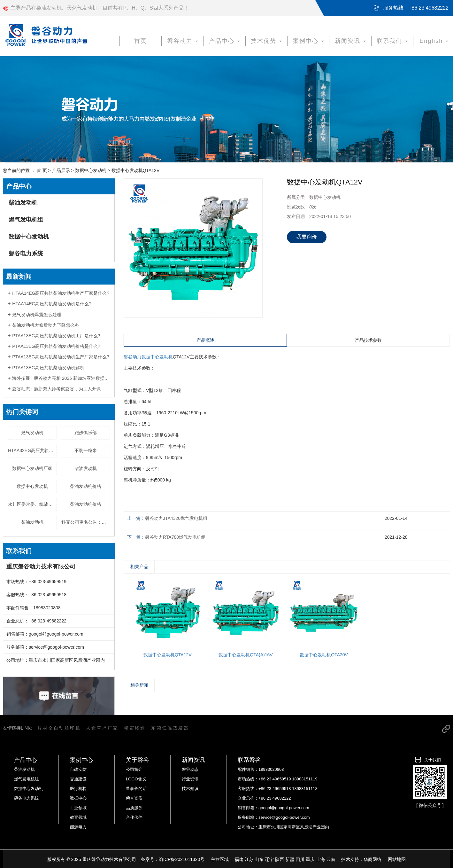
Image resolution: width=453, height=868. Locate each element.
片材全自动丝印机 (59, 728)
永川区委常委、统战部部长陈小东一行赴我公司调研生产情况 (32, 504)
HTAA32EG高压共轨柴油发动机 (32, 450)
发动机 (166, 357)
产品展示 (61, 170)
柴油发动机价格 (86, 486)
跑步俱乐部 (86, 433)
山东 (259, 859)
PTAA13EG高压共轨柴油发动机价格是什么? (56, 346)
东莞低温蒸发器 (170, 728)
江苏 (249, 859)
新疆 (290, 859)
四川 (300, 859)
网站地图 (397, 859)
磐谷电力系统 (26, 254)
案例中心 (308, 41)
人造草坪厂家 (102, 728)
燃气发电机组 (26, 220)
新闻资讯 (350, 41)
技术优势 (266, 41)
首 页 (42, 170)
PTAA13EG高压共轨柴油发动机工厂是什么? (56, 336)
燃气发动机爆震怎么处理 (37, 315)
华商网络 (372, 859)
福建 (239, 859)
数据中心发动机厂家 (32, 468)
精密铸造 (135, 728)
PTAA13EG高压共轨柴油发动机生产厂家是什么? (61, 357)
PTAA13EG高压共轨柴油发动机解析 (48, 368)
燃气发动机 (32, 433)
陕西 (280, 859)
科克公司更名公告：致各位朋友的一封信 (86, 522)
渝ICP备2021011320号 (182, 859)
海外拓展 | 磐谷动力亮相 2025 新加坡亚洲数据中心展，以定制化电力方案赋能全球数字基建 (61, 378)
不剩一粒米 (86, 450)
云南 (331, 859)
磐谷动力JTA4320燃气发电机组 (176, 518)
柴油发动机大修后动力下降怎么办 (46, 325)
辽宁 (269, 859)
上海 (320, 859)
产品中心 (224, 41)
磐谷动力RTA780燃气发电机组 (175, 537)
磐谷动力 (183, 41)
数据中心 (150, 357)
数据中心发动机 (91, 170)
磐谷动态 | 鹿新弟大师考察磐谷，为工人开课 (56, 389)
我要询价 (307, 237)
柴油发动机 (23, 203)
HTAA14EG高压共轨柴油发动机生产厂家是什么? (61, 293)
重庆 (310, 859)
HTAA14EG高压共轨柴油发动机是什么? (52, 304)
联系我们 (392, 41)
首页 (141, 41)
